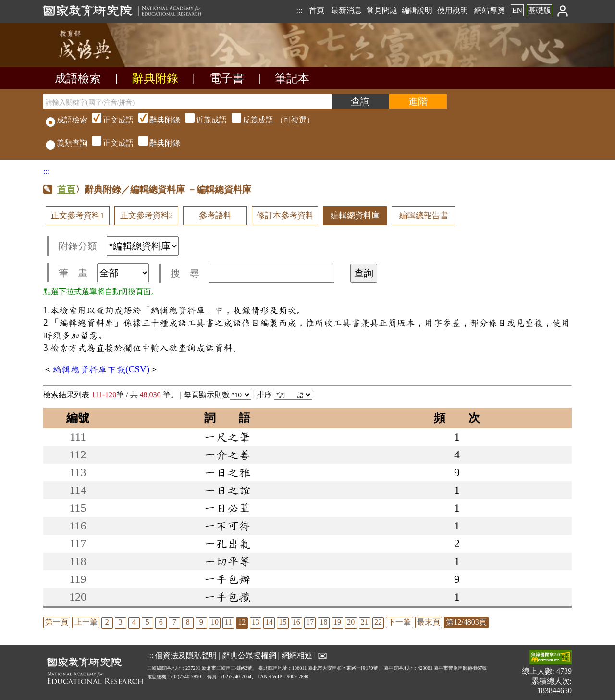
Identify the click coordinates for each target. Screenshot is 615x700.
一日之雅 (227, 472)
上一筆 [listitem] (86, 622)
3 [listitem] (121, 622)
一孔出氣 (227, 543)
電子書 (227, 78)
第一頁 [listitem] (57, 622)
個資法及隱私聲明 (186, 656)
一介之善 (227, 454)
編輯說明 (417, 10)
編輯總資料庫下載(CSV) (101, 369)
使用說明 (453, 10)
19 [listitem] (337, 622)
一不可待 (227, 526)
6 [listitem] (161, 622)
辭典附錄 (155, 78)
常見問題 (382, 10)
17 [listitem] (310, 622)
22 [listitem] (378, 622)
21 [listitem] (365, 622)
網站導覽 (490, 10)
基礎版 (540, 10)
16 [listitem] (296, 622)
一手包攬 (227, 597)
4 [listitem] (134, 622)
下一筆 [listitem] (399, 622)
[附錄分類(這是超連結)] (143, 246)
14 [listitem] (269, 622)
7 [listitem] (174, 622)
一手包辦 (227, 579)
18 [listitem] (324, 622)
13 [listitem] (256, 622)
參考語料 (215, 215)
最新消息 (346, 10)
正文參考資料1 (77, 215)
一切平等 (227, 561)
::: (299, 10)
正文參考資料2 (147, 215)
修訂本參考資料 (285, 215)
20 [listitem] (351, 622)
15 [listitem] (283, 622)
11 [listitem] (228, 622)
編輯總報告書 (424, 215)
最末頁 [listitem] (429, 622)
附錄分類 (119, 246)
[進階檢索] (418, 101)
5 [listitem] (148, 622)
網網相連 (297, 656)
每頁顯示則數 (217, 395)
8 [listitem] (188, 622)
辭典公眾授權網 (249, 656)
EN (517, 10)
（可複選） (202, 120)
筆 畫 (104, 273)
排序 (284, 395)
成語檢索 (78, 78)
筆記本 (292, 78)
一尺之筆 (227, 437)
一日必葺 (227, 508)
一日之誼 (227, 490)
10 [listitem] (215, 622)
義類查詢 (67, 143)
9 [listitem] (201, 622)
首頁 (317, 10)
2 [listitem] (107, 622)
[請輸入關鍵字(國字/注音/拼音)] (187, 101)
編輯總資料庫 (355, 215)
